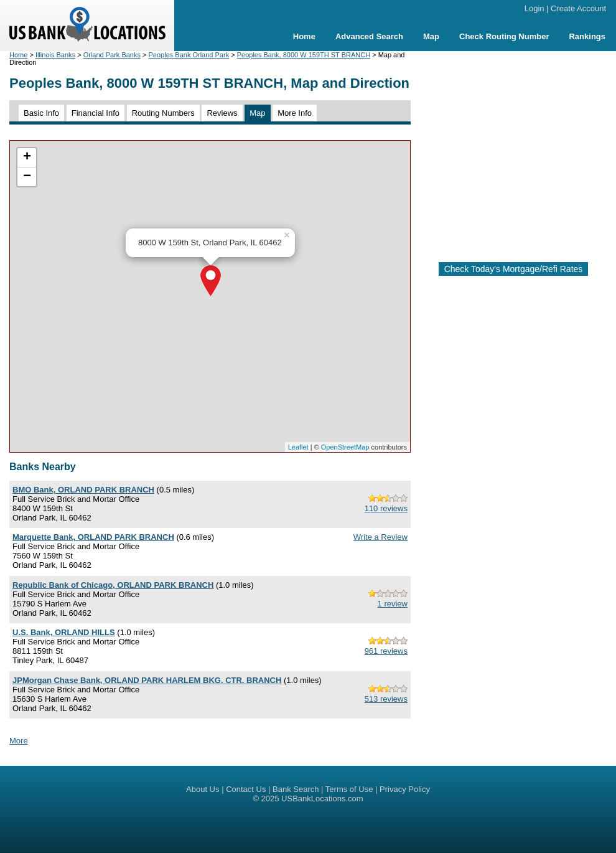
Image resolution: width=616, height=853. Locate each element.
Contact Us (246, 789)
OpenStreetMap (345, 447)
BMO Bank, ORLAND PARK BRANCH (83, 490)
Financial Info (96, 113)
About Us (203, 789)
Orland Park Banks (112, 55)
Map (431, 36)
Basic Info (41, 113)
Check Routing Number (504, 36)
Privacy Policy (405, 789)
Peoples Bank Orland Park (189, 55)
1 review (393, 604)
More (19, 741)
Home (304, 36)
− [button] (27, 177)
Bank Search (296, 789)
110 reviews (386, 508)
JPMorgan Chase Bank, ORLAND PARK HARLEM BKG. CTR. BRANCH (147, 680)
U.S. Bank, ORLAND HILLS (64, 632)
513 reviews (386, 699)
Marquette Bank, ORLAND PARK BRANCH (93, 537)
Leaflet (298, 447)
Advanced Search (369, 36)
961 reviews (386, 651)
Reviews (222, 113)
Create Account (578, 8)
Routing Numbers (163, 113)
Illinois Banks (55, 55)
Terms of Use (349, 789)
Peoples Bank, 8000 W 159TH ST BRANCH (304, 55)
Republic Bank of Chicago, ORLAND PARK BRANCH (113, 585)
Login (534, 8)
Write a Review (380, 537)
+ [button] (27, 158)
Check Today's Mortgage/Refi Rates (514, 269)
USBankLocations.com (322, 799)
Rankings (587, 36)
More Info (295, 113)
